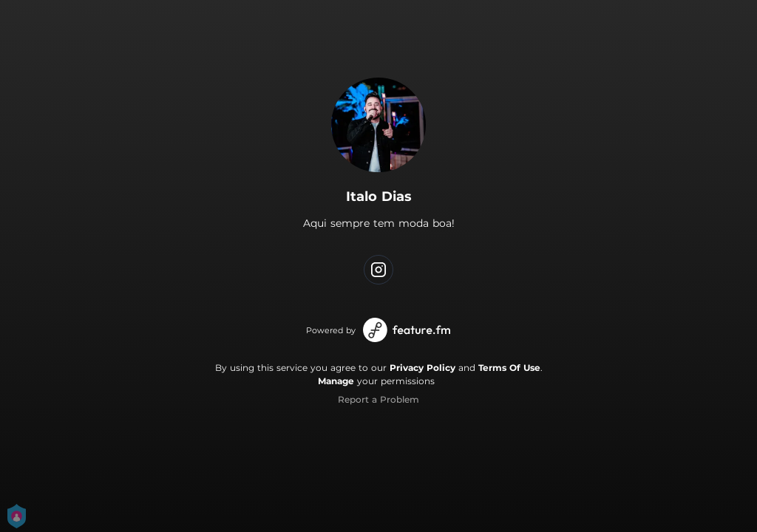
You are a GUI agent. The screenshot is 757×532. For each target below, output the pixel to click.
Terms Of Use (509, 368)
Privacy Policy (422, 368)
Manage (336, 381)
